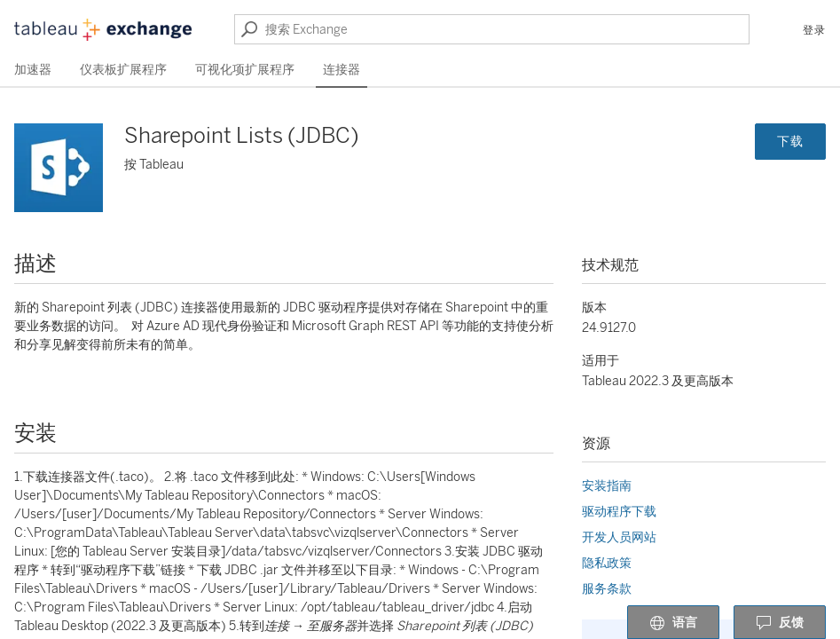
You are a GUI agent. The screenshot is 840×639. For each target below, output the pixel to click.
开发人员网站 (619, 537)
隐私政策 (607, 563)
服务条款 (607, 589)
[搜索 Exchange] (492, 29)
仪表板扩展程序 (123, 70)
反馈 (780, 623)
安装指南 (607, 486)
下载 (790, 142)
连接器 (341, 70)
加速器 (33, 70)
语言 (673, 623)
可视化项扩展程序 (245, 70)
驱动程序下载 (619, 512)
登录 (814, 30)
